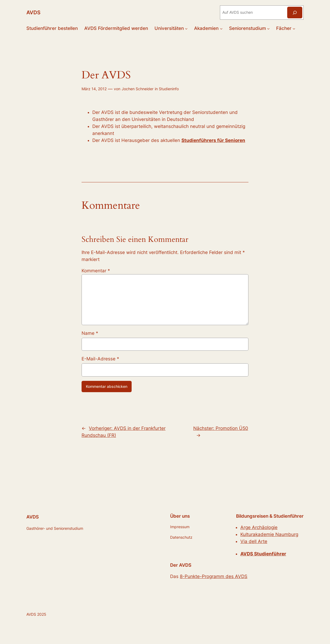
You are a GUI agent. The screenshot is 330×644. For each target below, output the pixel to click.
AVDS (33, 13)
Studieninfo (169, 89)
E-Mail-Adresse (100, 359)
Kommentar (96, 271)
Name (90, 333)
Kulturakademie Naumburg (269, 534)
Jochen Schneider (138, 89)
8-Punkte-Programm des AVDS (214, 576)
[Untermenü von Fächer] (294, 28)
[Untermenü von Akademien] (221, 28)
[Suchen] (295, 13)
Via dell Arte (254, 541)
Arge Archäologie (259, 527)
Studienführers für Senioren (213, 140)
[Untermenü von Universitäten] (186, 28)
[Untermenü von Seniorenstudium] (268, 28)
